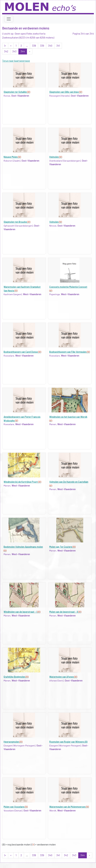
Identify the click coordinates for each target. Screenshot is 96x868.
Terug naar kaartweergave (16, 61)
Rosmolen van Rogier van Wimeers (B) (68, 742)
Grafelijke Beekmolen (16, 677)
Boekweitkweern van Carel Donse (22, 352)
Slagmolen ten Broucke (17, 222)
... (27, 46)
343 (14, 51)
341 (58, 46)
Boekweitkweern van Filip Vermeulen (70, 352)
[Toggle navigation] (9, 19)
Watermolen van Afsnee (63, 677)
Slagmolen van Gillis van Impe (66, 92)
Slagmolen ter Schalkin (17, 92)
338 (34, 46)
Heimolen (56, 157)
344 (23, 51)
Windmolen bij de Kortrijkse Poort (22, 482)
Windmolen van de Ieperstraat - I (22, 612)
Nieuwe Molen (12, 157)
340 (50, 46)
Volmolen (56, 222)
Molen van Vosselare (16, 807)
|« (5, 46)
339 (42, 46)
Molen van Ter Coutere (62, 547)
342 (6, 51)
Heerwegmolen (13, 742)
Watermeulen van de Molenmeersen (69, 807)
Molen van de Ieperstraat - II (65, 612)
